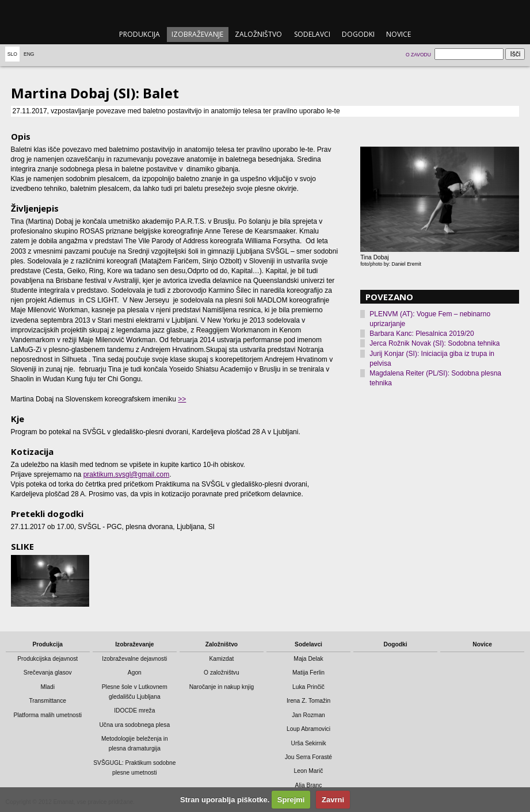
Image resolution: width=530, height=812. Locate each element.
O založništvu (222, 673)
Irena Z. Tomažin (308, 701)
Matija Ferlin (308, 673)
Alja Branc (309, 785)
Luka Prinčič (308, 687)
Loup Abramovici (308, 729)
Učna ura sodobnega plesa (134, 725)
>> (182, 399)
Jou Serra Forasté (308, 757)
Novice (399, 34)
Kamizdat (222, 659)
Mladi (47, 687)
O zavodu (418, 55)
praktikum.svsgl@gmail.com (127, 474)
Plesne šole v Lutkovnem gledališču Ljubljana (135, 692)
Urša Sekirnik (308, 743)
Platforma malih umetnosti (47, 715)
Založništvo (258, 34)
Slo (12, 54)
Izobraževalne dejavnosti (134, 659)
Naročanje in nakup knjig (222, 687)
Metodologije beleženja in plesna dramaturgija (135, 744)
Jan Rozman (308, 715)
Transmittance (47, 701)
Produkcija (140, 34)
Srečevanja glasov (48, 673)
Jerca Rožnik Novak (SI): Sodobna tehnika (434, 343)
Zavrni (333, 800)
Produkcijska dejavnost (47, 659)
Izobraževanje (197, 34)
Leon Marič (309, 771)
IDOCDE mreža (134, 711)
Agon (135, 673)
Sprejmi (291, 800)
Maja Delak (308, 659)
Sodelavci (312, 34)
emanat (265, 12)
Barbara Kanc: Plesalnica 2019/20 (422, 334)
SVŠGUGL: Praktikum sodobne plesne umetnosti (134, 768)
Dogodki (358, 34)
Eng (29, 54)
